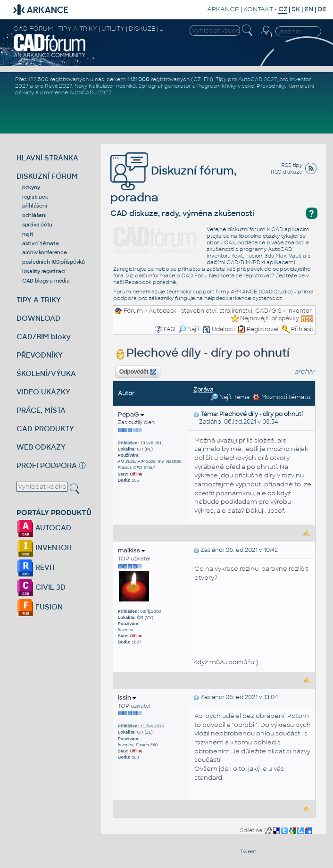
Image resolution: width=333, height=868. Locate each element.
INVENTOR (44, 547)
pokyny (31, 187)
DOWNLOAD (38, 318)
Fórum (133, 311)
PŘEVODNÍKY (40, 355)
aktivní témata (41, 243)
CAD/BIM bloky (44, 337)
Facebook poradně (150, 282)
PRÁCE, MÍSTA (41, 410)
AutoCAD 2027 (258, 79)
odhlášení (34, 215)
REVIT (36, 567)
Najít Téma (230, 397)
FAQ (170, 329)
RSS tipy (292, 165)
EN (309, 9)
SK (296, 9)
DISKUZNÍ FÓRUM (47, 176)
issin (127, 697)
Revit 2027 (58, 86)
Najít (189, 329)
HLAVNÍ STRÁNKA (47, 158)
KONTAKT (258, 9)
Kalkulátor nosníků (112, 86)
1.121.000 (138, 79)
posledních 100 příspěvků (54, 262)
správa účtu (37, 225)
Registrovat (263, 329)
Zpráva (203, 390)
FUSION (40, 607)
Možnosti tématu (281, 397)
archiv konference (45, 252)
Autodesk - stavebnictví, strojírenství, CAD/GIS (215, 311)
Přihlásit (302, 329)
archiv (304, 371)
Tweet (248, 851)
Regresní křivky (217, 86)
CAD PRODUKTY (45, 429)
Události (219, 329)
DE (322, 9)
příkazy (25, 92)
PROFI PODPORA (47, 465)
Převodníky (271, 86)
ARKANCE (223, 9)
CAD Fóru (194, 275)
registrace (35, 197)
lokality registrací (44, 271)
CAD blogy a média (46, 281)
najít (28, 234)
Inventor (300, 311)
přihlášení (35, 206)
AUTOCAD (44, 528)
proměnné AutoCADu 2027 (76, 92)
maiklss (131, 550)
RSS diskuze (287, 172)
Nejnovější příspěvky (270, 318)
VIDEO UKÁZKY (43, 392)
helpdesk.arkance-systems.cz (243, 298)
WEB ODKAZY (41, 447)
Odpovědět (138, 372)
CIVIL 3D (41, 587)
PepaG (131, 414)
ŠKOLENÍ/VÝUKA (46, 373)
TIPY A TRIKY (39, 300)
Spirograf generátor (165, 86)
